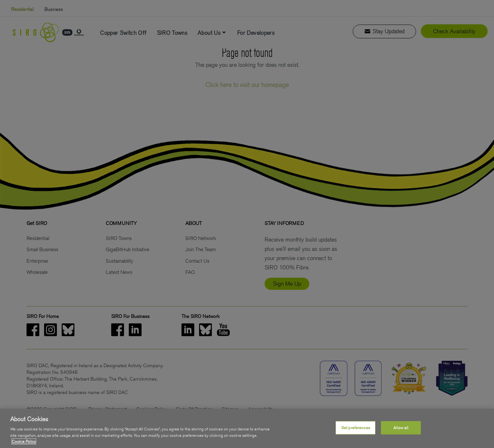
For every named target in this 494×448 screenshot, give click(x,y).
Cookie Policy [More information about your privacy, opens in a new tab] (24, 442)
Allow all (401, 428)
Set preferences (356, 428)
